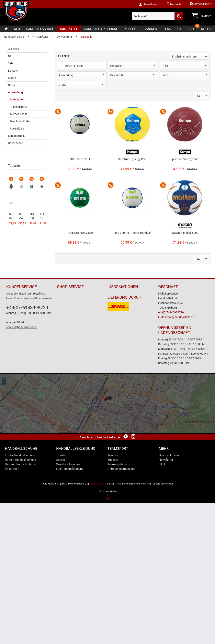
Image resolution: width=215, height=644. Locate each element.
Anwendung (15, 92)
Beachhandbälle (20, 121)
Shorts (61, 460)
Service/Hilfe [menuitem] (200, 4)
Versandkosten (99, 484)
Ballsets (13, 71)
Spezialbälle (17, 129)
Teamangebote (117, 464)
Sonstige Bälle (17, 136)
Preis (165, 66)
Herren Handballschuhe (20, 464)
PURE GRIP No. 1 (42, 216)
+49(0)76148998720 (27, 308)
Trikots (61, 455)
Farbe (165, 75)
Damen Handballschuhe (20, 460)
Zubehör (113, 460)
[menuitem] (174, 4)
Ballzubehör (15, 143)
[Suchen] (179, 16)
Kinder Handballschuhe (20, 455)
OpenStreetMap (193, 422)
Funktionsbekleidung (70, 469)
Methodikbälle (19, 114)
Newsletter (166, 460)
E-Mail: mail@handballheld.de (176, 317)
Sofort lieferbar (74, 66)
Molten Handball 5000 (11, 216)
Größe (12, 85)
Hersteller (116, 66)
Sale (11, 63)
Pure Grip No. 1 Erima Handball (21, 216)
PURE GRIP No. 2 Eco (32, 216)
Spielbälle (16, 99)
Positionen (12, 469)
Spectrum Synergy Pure (185, 159)
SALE (162, 464)
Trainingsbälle (18, 107)
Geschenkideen (169, 455)
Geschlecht (117, 75)
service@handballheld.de (22, 327)
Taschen (113, 455)
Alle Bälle (13, 49)
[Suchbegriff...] (158, 16)
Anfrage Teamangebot (122, 469)
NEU (11, 56)
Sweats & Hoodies (68, 464)
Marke (12, 78)
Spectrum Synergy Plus (132, 159)
